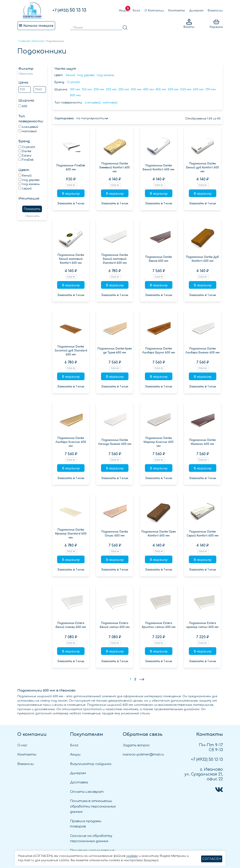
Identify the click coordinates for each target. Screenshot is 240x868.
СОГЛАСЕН (212, 859)
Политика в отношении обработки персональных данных (93, 806)
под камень (105, 75)
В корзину (71, 194)
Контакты (177, 11)
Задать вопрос (136, 745)
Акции (124, 11)
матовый (110, 103)
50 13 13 (69, 10)
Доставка (79, 782)
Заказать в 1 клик (71, 203)
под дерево (86, 75)
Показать (32, 209)
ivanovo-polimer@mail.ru (143, 755)
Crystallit (74, 82)
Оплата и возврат (87, 792)
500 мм (173, 89)
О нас (22, 745)
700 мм (210, 89)
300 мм (124, 89)
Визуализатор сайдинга (91, 764)
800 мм (75, 95)
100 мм (75, 89)
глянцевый (93, 103)
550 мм (186, 89)
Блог (136, 11)
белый (70, 75)
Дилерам (196, 11)
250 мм (111, 89)
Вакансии (215, 11)
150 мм (87, 89)
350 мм (136, 89)
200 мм (99, 89)
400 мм (148, 89)
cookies (132, 856)
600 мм (198, 89)
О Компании (154, 11)
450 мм (161, 89)
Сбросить (26, 74)
